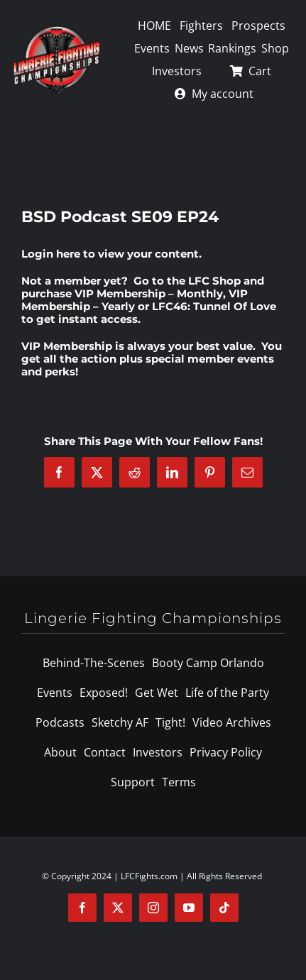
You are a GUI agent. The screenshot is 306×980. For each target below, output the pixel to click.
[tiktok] (224, 908)
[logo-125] (56, 29)
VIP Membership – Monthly (149, 293)
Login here (51, 254)
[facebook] (82, 908)
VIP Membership (67, 346)
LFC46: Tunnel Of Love (214, 306)
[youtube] (189, 908)
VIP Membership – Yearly (135, 300)
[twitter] (118, 908)
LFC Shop (214, 281)
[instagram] (153, 908)
